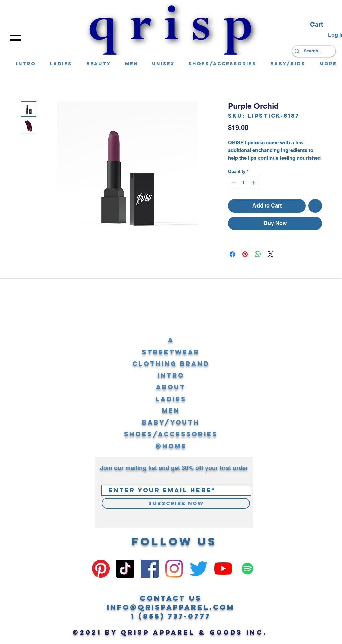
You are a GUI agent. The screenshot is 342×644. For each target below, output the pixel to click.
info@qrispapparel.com (171, 607)
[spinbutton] (244, 183)
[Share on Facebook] (232, 254)
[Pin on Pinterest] (245, 254)
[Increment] (254, 183)
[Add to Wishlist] (315, 206)
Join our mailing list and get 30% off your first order (174, 468)
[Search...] (312, 51)
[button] (16, 38)
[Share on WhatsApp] (258, 254)
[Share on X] (271, 254)
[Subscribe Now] (176, 503)
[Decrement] (233, 183)
